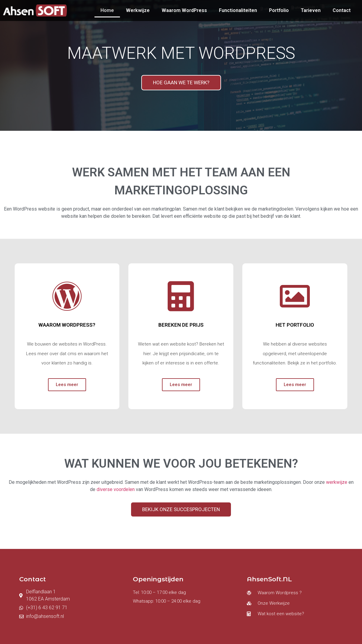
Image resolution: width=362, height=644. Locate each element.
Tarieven (311, 10)
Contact (342, 10)
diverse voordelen (116, 489)
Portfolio (279, 10)
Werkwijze (138, 10)
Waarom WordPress (184, 10)
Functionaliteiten (238, 10)
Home (107, 10)
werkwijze (337, 482)
